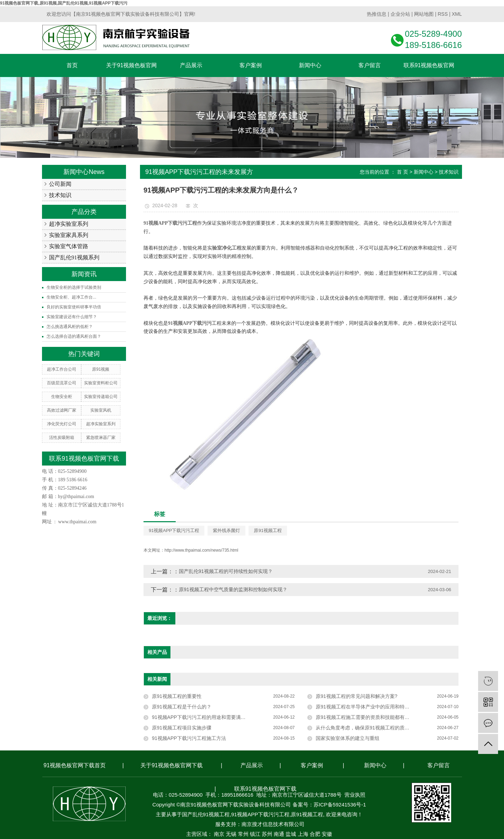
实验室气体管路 (69, 246)
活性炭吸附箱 (62, 438)
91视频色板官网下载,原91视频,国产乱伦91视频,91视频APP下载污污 (64, 3)
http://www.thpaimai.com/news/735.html (201, 550)
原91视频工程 (268, 530)
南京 (219, 834)
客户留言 (439, 765)
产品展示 (252, 765)
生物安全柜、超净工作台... (71, 297)
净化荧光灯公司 (62, 424)
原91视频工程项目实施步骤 (182, 728)
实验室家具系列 (69, 235)
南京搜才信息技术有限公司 (273, 824)
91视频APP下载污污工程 (174, 530)
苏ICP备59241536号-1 (340, 805)
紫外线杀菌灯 (226, 530)
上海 (303, 834)
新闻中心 (423, 172)
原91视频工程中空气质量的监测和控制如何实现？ (233, 589)
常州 (243, 834)
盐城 (291, 834)
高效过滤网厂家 (62, 410)
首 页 (402, 172)
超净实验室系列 (69, 224)
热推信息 (377, 14)
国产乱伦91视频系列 (74, 257)
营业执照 (355, 795)
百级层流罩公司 (62, 383)
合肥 (315, 834)
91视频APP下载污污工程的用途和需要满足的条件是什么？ (216, 717)
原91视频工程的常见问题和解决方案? (356, 696)
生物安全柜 (62, 397)
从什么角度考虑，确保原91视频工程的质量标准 (367, 728)
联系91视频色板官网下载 (265, 789)
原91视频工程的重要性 (177, 696)
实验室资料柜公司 (101, 383)
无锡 (231, 834)
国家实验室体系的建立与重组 (348, 738)
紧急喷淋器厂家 (101, 438)
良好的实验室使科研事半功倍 (74, 307)
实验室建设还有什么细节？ (72, 317)
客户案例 (312, 765)
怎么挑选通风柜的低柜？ (70, 327)
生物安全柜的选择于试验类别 (74, 287)
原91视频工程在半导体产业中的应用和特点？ (365, 707)
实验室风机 (101, 410)
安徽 (327, 834)
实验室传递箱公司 (101, 397)
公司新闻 (60, 184)
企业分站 (400, 14)
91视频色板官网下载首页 (75, 765)
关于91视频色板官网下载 (171, 765)
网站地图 (424, 14)
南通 (279, 834)
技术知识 (60, 195)
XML (457, 14)
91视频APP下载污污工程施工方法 (189, 738)
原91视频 (101, 369)
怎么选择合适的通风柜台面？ (74, 336)
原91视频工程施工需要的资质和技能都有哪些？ (367, 717)
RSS (443, 14)
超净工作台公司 (62, 369)
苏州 (267, 834)
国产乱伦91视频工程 (206, 814)
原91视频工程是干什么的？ (182, 707)
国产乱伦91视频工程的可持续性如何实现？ (226, 571)
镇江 (255, 834)
